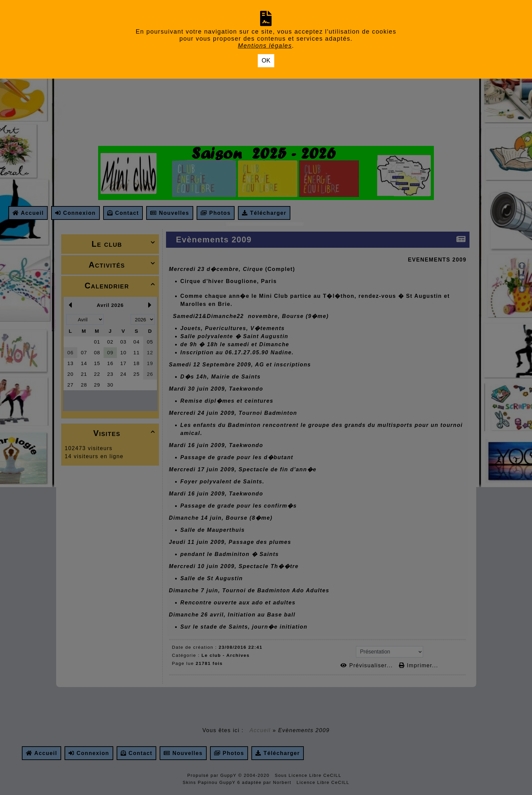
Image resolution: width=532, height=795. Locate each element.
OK (266, 61)
